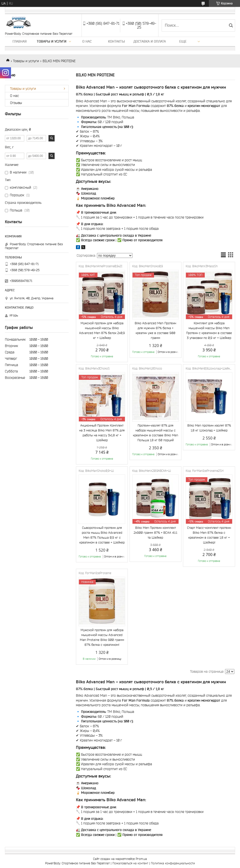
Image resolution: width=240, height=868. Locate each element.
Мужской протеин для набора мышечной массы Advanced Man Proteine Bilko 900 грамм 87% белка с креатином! (102, 637)
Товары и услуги (52, 41)
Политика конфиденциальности (173, 863)
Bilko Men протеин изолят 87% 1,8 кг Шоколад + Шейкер (209, 428)
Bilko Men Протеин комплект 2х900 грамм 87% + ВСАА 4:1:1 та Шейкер (156, 533)
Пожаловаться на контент (130, 863)
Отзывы (16, 103)
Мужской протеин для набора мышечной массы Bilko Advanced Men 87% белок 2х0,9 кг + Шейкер (102, 330)
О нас (87, 41)
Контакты (116, 41)
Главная (20, 41)
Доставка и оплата (150, 41)
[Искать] (231, 25)
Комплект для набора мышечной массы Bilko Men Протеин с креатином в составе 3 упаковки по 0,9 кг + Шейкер (209, 330)
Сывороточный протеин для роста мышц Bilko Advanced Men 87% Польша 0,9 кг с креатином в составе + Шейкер (102, 535)
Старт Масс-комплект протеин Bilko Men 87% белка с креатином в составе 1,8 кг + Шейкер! (209, 535)
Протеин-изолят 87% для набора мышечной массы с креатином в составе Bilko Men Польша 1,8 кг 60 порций (156, 433)
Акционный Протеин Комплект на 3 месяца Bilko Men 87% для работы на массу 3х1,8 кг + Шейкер (102, 433)
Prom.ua (141, 859)
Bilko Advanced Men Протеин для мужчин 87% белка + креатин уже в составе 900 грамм (155, 330)
